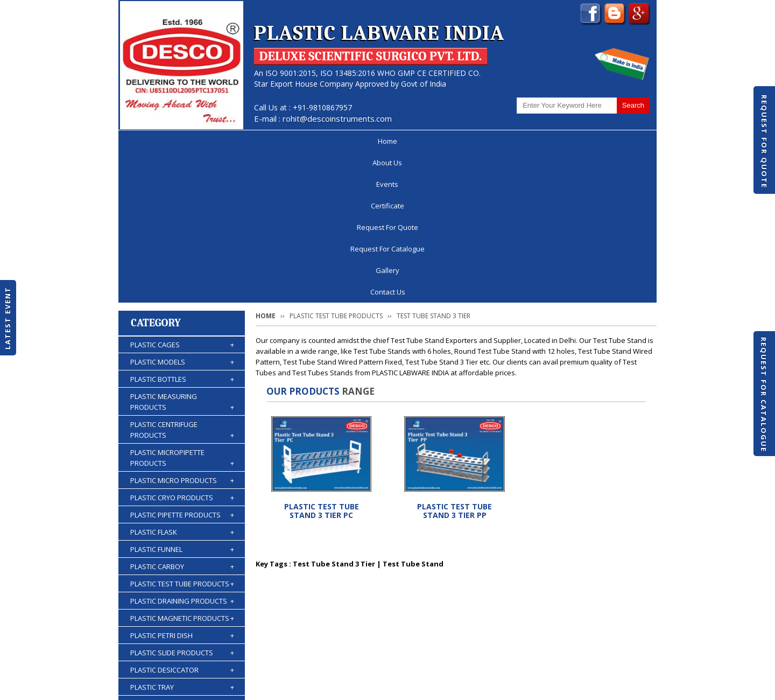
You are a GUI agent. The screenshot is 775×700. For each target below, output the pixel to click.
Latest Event (8, 318)
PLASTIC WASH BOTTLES (182, 606)
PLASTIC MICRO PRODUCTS (182, 330)
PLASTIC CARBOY (182, 416)
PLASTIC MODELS (182, 212)
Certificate (312, 141)
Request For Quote (764, 142)
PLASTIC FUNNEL (182, 399)
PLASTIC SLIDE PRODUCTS (182, 502)
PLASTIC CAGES (182, 194)
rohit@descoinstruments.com (337, 118)
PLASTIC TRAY (182, 537)
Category (156, 173)
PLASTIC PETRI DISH (182, 485)
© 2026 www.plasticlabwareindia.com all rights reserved (218, 687)
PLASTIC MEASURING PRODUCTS (182, 252)
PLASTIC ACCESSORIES (182, 623)
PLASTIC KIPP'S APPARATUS (182, 571)
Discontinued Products (510, 659)
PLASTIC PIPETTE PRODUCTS (182, 365)
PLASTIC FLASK (182, 382)
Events (256, 141)
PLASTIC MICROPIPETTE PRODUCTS (182, 308)
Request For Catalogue (764, 395)
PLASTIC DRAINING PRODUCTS (182, 451)
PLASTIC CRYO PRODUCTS (182, 347)
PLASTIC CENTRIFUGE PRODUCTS (182, 280)
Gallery (560, 141)
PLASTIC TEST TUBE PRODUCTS (182, 433)
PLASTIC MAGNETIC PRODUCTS (182, 468)
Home (150, 141)
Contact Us (618, 141)
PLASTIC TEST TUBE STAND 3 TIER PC (322, 360)
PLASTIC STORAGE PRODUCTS (182, 554)
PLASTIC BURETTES (182, 589)
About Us (203, 141)
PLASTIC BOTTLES (182, 229)
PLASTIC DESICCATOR (182, 520)
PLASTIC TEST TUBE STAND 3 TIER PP (455, 360)
